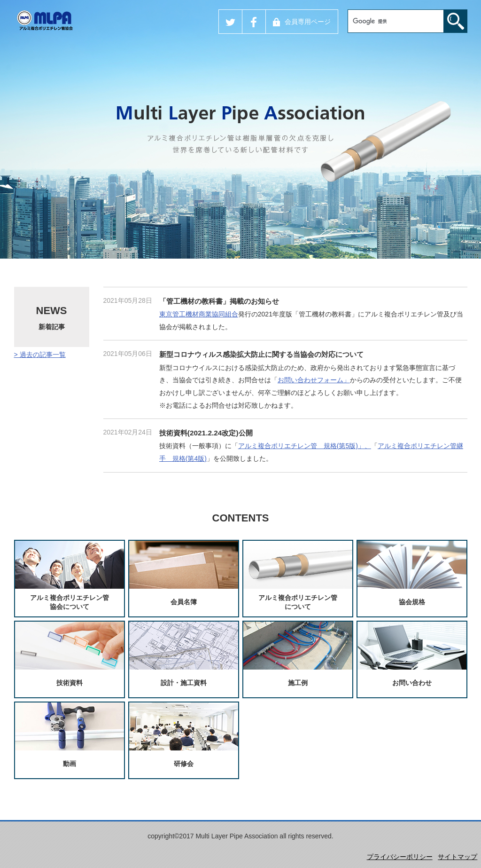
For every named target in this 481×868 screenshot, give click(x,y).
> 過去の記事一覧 (40, 355)
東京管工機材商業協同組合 (199, 314)
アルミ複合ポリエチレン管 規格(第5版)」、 (305, 446)
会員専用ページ (302, 22)
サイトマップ (458, 857)
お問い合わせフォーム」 (314, 380)
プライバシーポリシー (400, 857)
